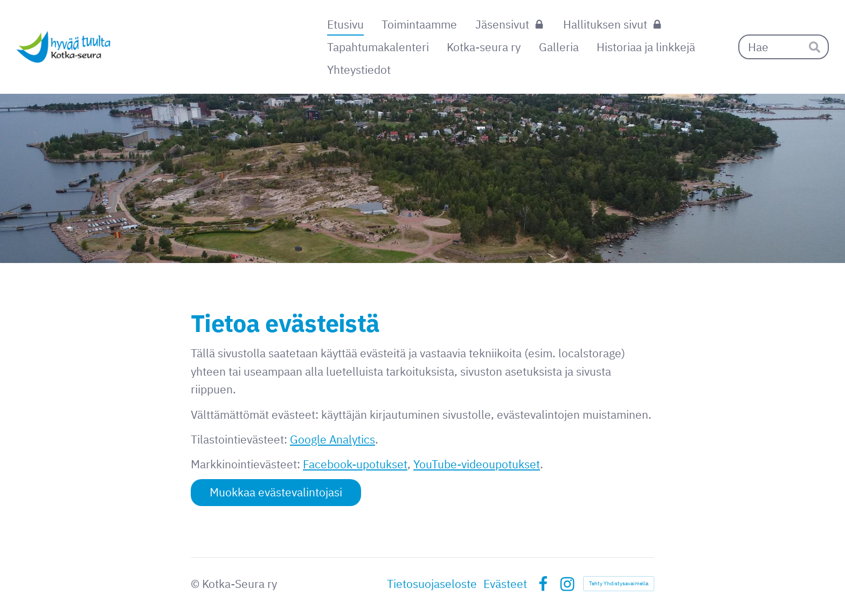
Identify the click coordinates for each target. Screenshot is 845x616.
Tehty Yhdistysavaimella (619, 583)
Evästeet (505, 584)
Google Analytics (333, 439)
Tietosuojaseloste (432, 584)
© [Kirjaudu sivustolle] (196, 584)
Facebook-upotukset (355, 464)
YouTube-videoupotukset (477, 464)
